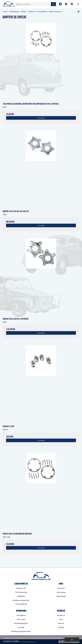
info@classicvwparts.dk (21, 600)
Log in (66, 4)
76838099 (21, 596)
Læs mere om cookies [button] (11, 641)
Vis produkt (41, 118)
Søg (53, 4)
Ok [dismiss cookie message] (72, 640)
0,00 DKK (72, 4)
